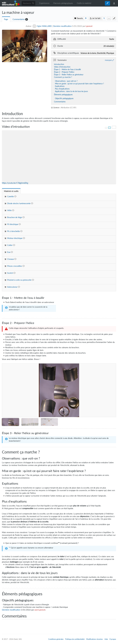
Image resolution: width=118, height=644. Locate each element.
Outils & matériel (84, 3)
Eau (9, 252)
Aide (106, 639)
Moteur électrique (15, 238)
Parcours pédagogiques (63, 3)
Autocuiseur (12, 287)
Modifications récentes (95, 639)
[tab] (11, 191)
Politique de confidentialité (75, 639)
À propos (113, 639)
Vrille (9, 210)
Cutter (10, 245)
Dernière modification (62, 26)
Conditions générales (56, 639)
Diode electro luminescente (19, 203)
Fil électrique (13, 224)
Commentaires (19, 19)
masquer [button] (108, 60)
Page (6, 19)
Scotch (10, 273)
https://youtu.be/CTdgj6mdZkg (15, 183)
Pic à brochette (14, 231)
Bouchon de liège (15, 217)
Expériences (44, 3)
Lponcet (89, 26)
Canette (10, 196)
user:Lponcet (40, 610)
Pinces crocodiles (15, 266)
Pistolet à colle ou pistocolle (19, 280)
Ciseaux (10, 259)
